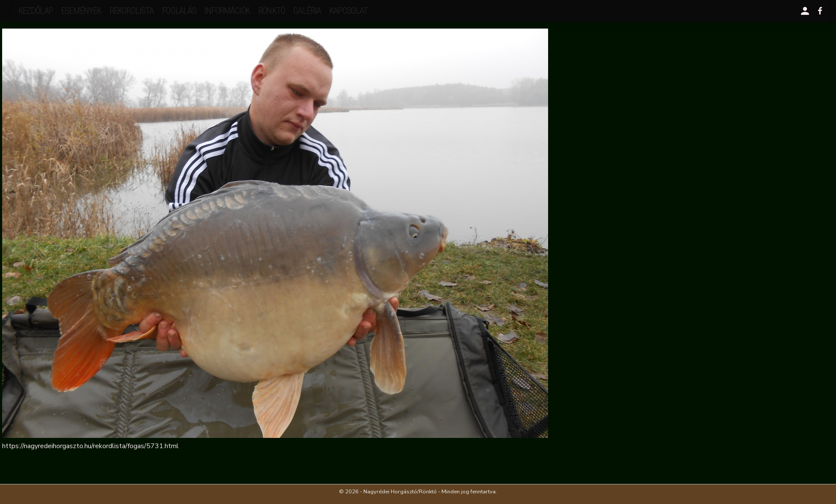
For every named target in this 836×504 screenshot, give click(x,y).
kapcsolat (348, 11)
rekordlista (132, 11)
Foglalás (179, 11)
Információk (227, 11)
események (81, 11)
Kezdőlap (36, 11)
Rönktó (271, 11)
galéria (307, 11)
